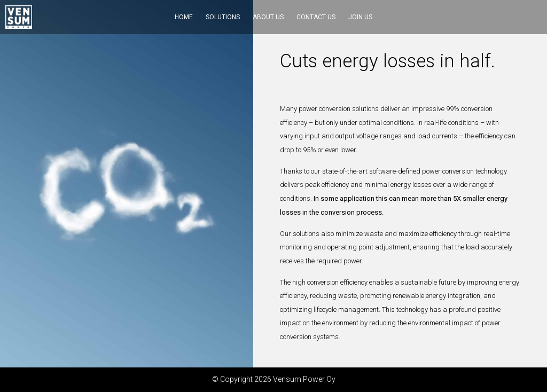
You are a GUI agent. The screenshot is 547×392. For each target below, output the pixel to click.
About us (268, 17)
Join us (360, 17)
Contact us (316, 17)
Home (184, 17)
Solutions (223, 17)
